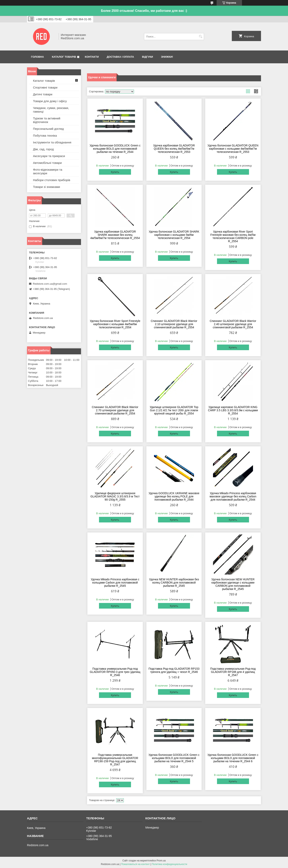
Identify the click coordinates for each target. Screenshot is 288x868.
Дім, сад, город (43, 149)
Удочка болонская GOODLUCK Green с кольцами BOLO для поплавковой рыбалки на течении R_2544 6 (233, 758)
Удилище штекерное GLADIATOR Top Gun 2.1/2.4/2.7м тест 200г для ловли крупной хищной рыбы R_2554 (174, 410)
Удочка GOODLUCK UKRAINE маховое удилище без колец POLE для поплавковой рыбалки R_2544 (174, 496)
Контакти (92, 57)
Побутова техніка (45, 136)
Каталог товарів (64, 57)
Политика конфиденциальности (169, 864)
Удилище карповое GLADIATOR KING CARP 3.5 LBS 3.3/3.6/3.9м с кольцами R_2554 (233, 410)
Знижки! (167, 57)
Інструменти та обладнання (52, 142)
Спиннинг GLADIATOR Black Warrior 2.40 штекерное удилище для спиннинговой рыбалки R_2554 (233, 324)
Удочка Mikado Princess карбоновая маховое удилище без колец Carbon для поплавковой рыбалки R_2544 (233, 496)
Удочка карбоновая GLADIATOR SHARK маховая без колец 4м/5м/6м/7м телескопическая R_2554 (115, 235)
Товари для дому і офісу (50, 101)
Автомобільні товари (47, 163)
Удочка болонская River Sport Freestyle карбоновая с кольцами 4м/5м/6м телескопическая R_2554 (115, 324)
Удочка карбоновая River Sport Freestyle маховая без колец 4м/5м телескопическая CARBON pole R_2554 (233, 236)
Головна (37, 57)
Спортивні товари (45, 87)
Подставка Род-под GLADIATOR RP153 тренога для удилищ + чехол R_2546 (174, 670)
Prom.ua (161, 861)
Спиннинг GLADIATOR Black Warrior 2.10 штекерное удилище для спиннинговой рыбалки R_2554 (174, 324)
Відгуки (147, 57)
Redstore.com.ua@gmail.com (50, 284)
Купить (115, 172)
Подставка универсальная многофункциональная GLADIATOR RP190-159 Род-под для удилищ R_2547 (115, 760)
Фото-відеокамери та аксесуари (48, 171)
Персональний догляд (48, 129)
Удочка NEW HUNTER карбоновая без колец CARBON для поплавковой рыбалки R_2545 (174, 583)
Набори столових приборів (52, 180)
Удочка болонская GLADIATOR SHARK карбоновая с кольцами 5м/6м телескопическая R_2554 (174, 235)
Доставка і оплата (120, 57)
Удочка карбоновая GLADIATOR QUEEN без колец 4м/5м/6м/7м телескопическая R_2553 (174, 149)
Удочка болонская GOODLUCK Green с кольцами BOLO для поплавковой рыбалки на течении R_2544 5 (174, 758)
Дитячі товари (43, 94)
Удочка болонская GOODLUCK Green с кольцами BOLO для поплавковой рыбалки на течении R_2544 (115, 149)
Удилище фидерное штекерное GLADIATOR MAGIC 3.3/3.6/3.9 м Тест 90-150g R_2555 (115, 496)
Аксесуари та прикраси (49, 156)
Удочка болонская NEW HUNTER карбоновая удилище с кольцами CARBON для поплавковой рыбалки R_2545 (233, 584)
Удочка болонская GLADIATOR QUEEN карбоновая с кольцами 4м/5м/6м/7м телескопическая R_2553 (233, 149)
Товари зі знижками (46, 187)
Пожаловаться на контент (135, 864)
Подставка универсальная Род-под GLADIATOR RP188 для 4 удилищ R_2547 (233, 672)
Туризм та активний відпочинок (47, 120)
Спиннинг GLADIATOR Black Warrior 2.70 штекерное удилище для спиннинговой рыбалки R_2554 (115, 410)
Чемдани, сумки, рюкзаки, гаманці (51, 110)
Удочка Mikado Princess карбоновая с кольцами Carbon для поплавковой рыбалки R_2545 (115, 583)
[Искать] (200, 37)
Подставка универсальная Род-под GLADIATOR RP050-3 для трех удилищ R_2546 (115, 672)
